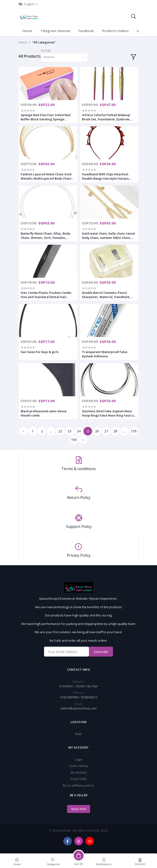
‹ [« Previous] (24, 431)
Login (79, 759)
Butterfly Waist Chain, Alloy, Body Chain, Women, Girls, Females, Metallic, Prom (45, 236)
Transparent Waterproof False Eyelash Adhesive (105, 354)
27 (106, 431)
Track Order (79, 779)
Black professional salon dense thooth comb (44, 413)
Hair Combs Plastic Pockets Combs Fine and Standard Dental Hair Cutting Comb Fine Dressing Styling (47, 295)
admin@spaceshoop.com (79, 708)
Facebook (86, 31)
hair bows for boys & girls (40, 352)
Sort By (46, 51)
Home (27, 31)
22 (60, 431)
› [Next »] (83, 440)
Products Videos (115, 31)
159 (134, 431)
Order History (79, 766)
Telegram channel (55, 31)
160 (74, 440)
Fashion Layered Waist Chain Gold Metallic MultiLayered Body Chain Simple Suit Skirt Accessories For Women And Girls (46, 176)
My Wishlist (79, 772)
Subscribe (101, 652)
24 (79, 431)
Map (78, 734)
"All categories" (44, 42)
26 (97, 431)
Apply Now (79, 809)
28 (115, 431)
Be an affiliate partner (78, 785)
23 (69, 431)
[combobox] (64, 58)
